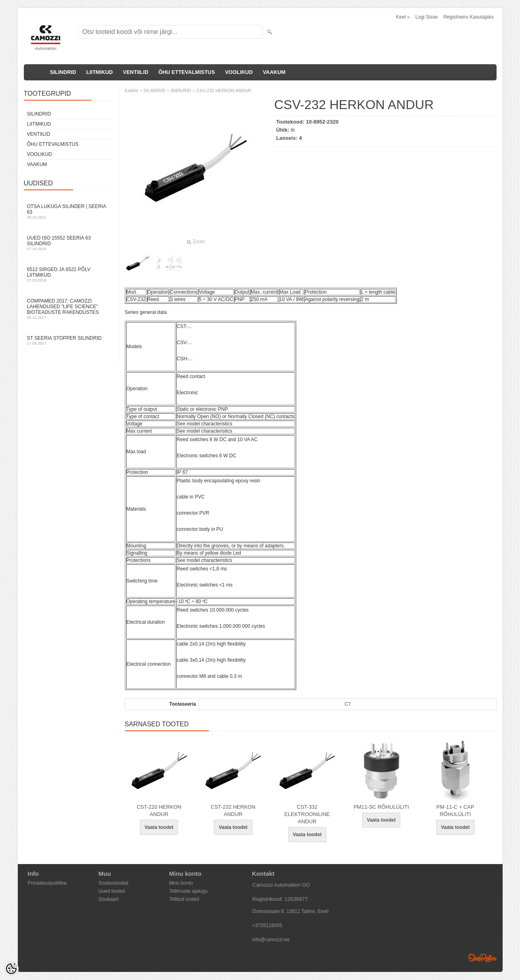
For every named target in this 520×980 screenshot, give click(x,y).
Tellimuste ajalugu (188, 891)
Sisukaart (109, 899)
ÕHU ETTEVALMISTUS (187, 72)
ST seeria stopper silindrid (68, 340)
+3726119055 (267, 925)
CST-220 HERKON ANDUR (159, 811)
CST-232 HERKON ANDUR (233, 811)
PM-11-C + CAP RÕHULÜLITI (455, 811)
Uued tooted (112, 891)
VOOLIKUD (239, 72)
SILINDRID (63, 72)
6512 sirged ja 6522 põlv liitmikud (68, 274)
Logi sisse (426, 17)
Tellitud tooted (184, 899)
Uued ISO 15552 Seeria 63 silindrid (68, 243)
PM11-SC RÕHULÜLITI (381, 807)
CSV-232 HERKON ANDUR (224, 90)
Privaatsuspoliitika (47, 883)
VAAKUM (274, 72)
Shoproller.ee (482, 958)
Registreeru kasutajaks (468, 17)
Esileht (132, 90)
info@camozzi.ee (271, 940)
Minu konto (181, 883)
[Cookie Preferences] (11, 969)
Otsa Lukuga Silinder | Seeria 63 (68, 211)
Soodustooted (114, 883)
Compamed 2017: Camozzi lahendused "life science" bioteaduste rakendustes (68, 309)
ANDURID (181, 90)
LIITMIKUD (100, 72)
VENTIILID (136, 72)
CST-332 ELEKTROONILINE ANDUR (307, 814)
